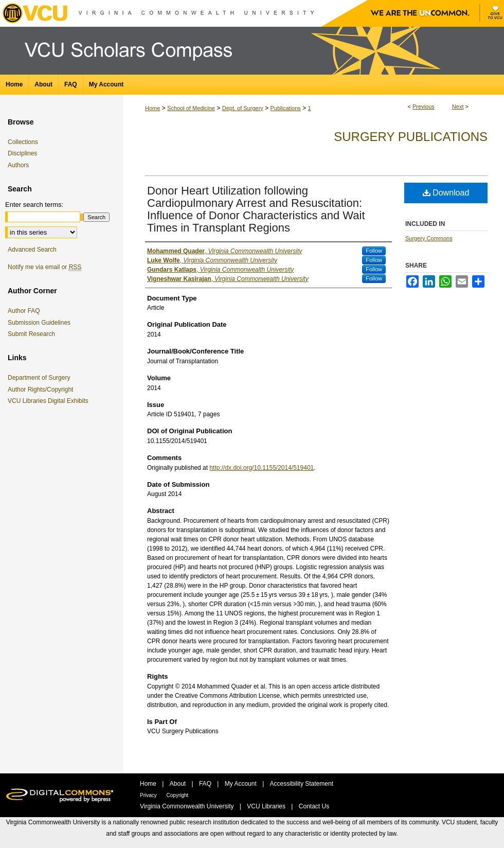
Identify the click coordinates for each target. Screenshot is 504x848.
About (179, 784)
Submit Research (31, 334)
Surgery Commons (429, 238)
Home (152, 108)
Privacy (149, 795)
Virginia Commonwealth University (188, 806)
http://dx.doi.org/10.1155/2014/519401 (262, 468)
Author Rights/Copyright (42, 390)
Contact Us (314, 806)
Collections (23, 142)
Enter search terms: (34, 205)
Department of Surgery (41, 378)
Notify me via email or (44, 267)
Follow (374, 251)
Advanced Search (32, 250)
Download (446, 193)
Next (458, 107)
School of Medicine (191, 108)
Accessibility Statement (302, 784)
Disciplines (22, 153)
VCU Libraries (267, 806)
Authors (18, 165)
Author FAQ (24, 311)
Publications (286, 108)
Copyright (178, 795)
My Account (241, 784)
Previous (424, 107)
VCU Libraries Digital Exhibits (50, 401)
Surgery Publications (411, 137)
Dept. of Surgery (243, 108)
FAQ (206, 784)
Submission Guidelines (39, 323)
